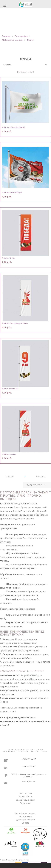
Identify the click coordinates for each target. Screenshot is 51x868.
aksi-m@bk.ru (28, 782)
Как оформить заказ (26, 813)
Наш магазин (26, 793)
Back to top (36, 485)
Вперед (41, 477)
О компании (26, 816)
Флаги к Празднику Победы (15, 323)
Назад (10, 477)
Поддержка (26, 803)
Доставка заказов (26, 820)
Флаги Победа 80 (10, 389)
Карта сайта (26, 797)
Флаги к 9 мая (9, 258)
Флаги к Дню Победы (12, 193)
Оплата (26, 823)
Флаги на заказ (9, 454)
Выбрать (26, 65)
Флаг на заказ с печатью (14, 127)
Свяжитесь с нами (26, 800)
